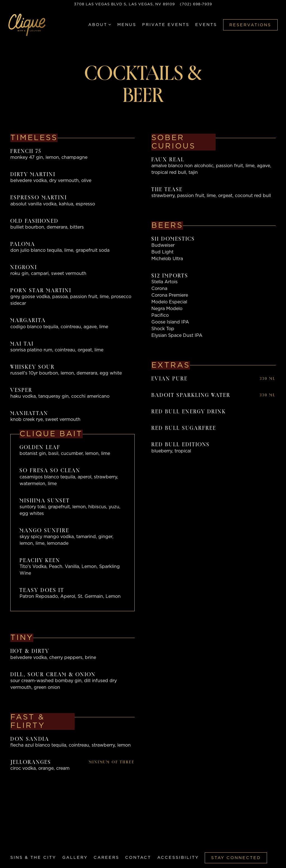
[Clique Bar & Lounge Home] (29, 26)
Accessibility (178, 858)
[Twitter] (22, 848)
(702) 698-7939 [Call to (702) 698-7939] (196, 4)
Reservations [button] (250, 26)
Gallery (75, 858)
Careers (106, 858)
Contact (138, 858)
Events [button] (206, 26)
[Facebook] (13, 848)
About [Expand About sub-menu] (100, 26)
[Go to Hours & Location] (124, 4)
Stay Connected (236, 858)
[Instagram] (32, 848)
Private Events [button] (166, 26)
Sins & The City (33, 858)
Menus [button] (127, 26)
